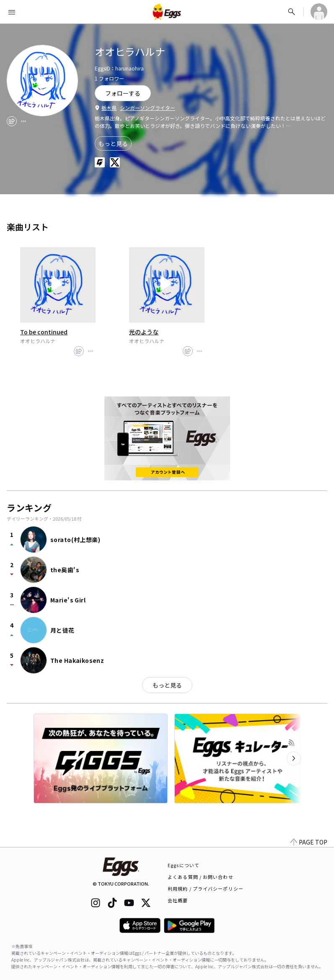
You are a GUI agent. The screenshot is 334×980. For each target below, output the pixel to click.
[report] (23, 121)
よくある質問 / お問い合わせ (201, 877)
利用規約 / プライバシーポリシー (206, 889)
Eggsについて (184, 865)
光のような (144, 332)
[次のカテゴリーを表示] (294, 758)
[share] (12, 121)
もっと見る (113, 143)
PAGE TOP (309, 842)
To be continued (44, 332)
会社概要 (178, 900)
